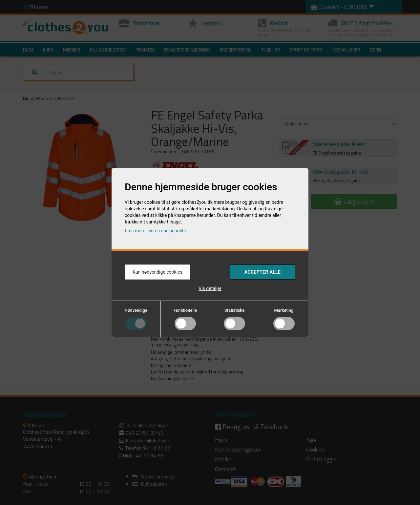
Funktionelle (185, 310)
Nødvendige (136, 310)
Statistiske (235, 310)
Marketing (284, 310)
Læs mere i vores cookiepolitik (156, 231)
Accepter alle (262, 272)
